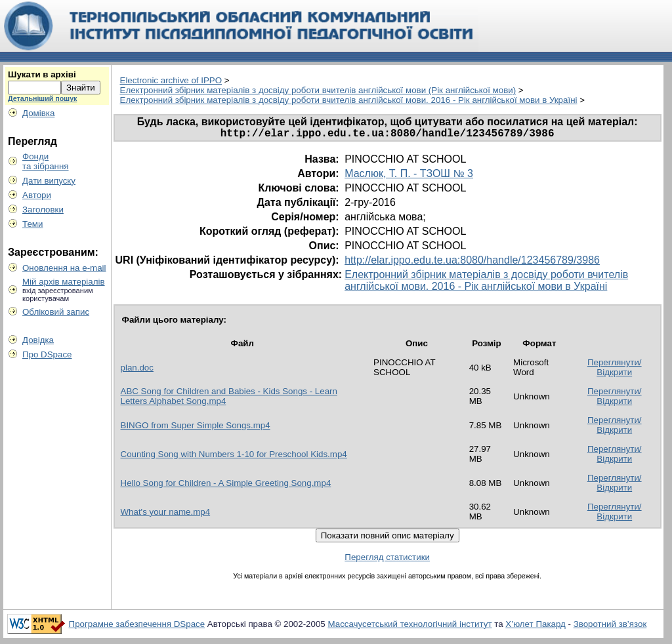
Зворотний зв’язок (610, 627)
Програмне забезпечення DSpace (137, 627)
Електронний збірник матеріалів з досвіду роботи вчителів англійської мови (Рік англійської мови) (318, 90)
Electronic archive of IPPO (171, 80)
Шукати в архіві (42, 74)
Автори (37, 195)
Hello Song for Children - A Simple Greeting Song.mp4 (226, 486)
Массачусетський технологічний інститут (409, 627)
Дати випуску (49, 181)
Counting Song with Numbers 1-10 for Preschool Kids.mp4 (234, 457)
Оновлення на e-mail (64, 268)
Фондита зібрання (46, 161)
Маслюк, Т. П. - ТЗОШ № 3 (409, 176)
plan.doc (137, 370)
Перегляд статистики (387, 560)
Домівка (38, 113)
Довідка (38, 340)
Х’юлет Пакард (535, 627)
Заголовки (43, 210)
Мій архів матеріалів (64, 282)
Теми (32, 224)
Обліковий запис (56, 312)
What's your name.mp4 (166, 514)
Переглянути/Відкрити (615, 370)
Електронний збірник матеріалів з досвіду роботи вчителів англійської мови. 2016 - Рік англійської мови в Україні (349, 100)
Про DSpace (47, 354)
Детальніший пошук (42, 98)
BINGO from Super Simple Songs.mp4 (196, 428)
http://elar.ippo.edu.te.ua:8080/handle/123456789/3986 (472, 263)
